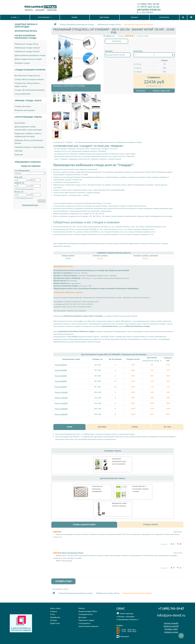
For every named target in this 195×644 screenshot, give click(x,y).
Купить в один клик (162, 91)
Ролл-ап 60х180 (61, 370)
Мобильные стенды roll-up (26, 44)
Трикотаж (19, 155)
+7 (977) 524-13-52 (148, 7)
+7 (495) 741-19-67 (148, 4)
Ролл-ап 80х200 (61, 381)
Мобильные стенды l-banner (27, 51)
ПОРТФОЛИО (45, 17)
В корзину (141, 91)
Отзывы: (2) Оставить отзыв (133, 36)
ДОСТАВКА (105, 17)
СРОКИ (70, 427)
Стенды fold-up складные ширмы (29, 79)
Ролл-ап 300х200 (61, 414)
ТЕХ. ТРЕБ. (167, 427)
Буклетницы (20, 123)
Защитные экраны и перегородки (29, 147)
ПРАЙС (75, 17)
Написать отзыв (171, 632)
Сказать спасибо (171, 623)
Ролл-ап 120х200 (61, 398)
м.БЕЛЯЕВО (145, 12)
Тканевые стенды (22, 63)
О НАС (15, 17)
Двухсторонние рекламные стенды (30, 55)
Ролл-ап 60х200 (61, 376)
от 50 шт (138, 68)
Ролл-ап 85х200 (61, 387)
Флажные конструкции (25, 110)
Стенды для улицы (23, 106)
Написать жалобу (171, 626)
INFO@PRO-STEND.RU (149, 10)
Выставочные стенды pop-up (27, 75)
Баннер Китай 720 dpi (115, 55)
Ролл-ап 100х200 (61, 392)
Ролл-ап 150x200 (61, 403)
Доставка (83, 617)
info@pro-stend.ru (171, 615)
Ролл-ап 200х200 (61, 409)
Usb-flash (19, 151)
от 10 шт (138, 64)
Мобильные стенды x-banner (27, 48)
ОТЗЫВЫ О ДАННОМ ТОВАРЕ (84, 525)
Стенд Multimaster (23, 94)
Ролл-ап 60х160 (61, 365)
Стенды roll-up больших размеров (30, 90)
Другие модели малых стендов (28, 59)
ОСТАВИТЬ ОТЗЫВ (63, 581)
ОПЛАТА (134, 17)
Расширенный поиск (30, 205)
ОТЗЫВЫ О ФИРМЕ (150, 525)
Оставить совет (171, 629)
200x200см (117, 41)
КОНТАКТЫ (164, 17)
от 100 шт (138, 72)
